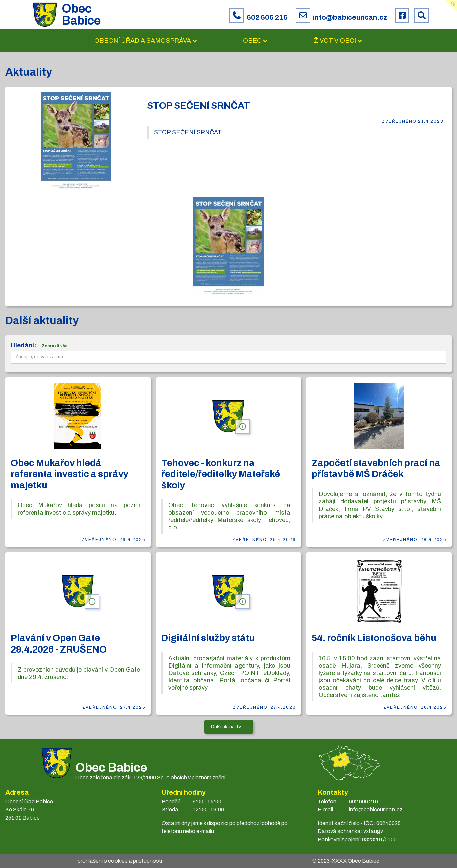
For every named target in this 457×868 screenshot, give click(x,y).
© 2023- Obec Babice (346, 861)
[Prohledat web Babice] (422, 15)
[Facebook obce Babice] (402, 15)
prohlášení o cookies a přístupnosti (120, 861)
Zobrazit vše (55, 346)
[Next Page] (229, 727)
